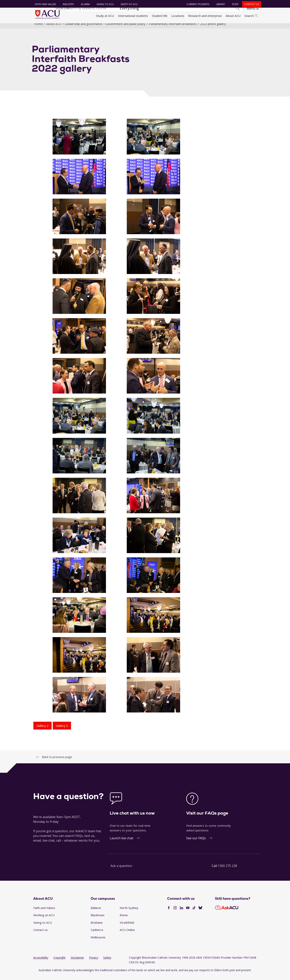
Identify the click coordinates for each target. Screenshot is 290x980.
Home (39, 28)
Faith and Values (44, 4)
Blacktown (98, 919)
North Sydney (129, 912)
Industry (67, 4)
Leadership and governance (83, 28)
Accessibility (41, 962)
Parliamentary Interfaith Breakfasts (173, 28)
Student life (160, 16)
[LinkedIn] (181, 912)
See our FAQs (196, 843)
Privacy (94, 962)
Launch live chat (121, 843)
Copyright (59, 962)
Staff (234, 4)
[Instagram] (175, 912)
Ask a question (121, 870)
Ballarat (96, 912)
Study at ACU (105, 16)
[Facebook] (169, 912)
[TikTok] (194, 912)
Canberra (97, 934)
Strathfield (127, 927)
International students (133, 16)
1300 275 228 (227, 870)
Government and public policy (126, 28)
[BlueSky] (200, 912)
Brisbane (97, 927)
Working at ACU (44, 919)
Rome (124, 919)
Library (220, 4)
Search (251, 16)
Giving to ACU (104, 4)
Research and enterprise (205, 16)
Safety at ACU (128, 4)
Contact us (251, 4)
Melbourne (98, 942)
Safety (107, 962)
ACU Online (127, 934)
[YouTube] (188, 912)
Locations (178, 16)
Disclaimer (77, 962)
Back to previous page (57, 761)
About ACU (233, 16)
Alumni (84, 4)
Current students (197, 4)
